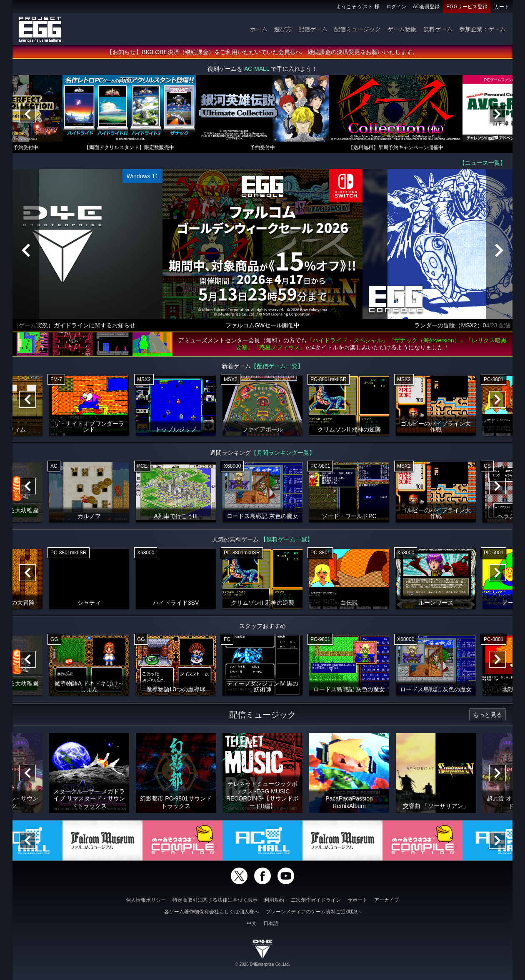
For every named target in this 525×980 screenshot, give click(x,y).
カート (502, 7)
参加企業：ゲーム (482, 29)
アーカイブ (387, 900)
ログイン (396, 7)
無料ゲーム (438, 29)
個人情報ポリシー (146, 900)
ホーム (259, 29)
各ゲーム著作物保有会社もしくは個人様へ (212, 912)
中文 (252, 923)
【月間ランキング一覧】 (283, 453)
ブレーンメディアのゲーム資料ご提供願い (313, 912)
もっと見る (487, 715)
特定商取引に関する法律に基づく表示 (215, 900)
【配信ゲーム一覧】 (277, 366)
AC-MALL (257, 69)
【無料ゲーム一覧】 (287, 539)
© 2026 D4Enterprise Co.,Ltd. (262, 964)
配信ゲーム (313, 29)
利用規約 (274, 900)
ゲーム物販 (402, 29)
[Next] (497, 114)
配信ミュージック (357, 29)
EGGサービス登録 (467, 7)
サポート (357, 900)
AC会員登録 (426, 7)
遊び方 (283, 29)
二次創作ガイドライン (316, 900)
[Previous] (27, 114)
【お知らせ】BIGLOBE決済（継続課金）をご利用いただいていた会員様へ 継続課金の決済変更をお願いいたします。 (262, 52)
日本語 (271, 923)
